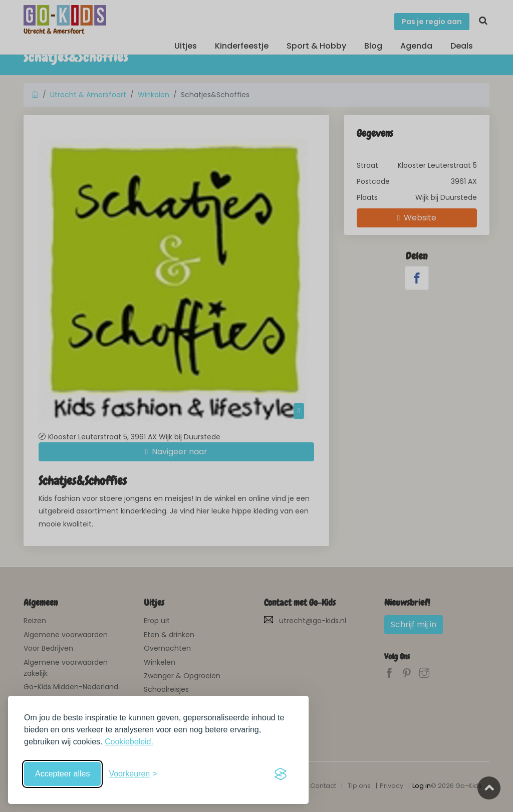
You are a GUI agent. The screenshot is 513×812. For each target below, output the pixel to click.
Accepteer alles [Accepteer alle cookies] (62, 774)
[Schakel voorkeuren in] (133, 774)
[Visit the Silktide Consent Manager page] (281, 774)
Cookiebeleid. (129, 742)
